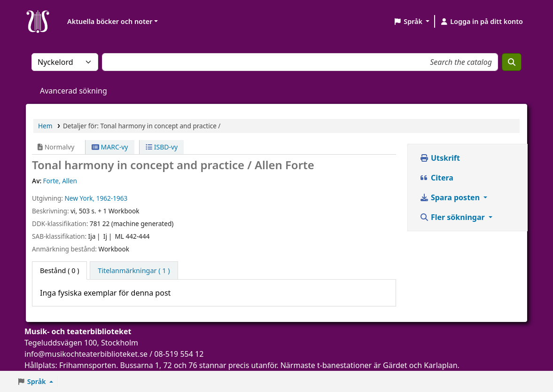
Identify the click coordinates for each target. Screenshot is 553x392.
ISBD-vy (162, 147)
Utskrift (440, 158)
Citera (436, 178)
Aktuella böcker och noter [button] (110, 21)
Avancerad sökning (74, 91)
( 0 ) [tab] (59, 270)
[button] (411, 22)
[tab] (134, 271)
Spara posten (451, 197)
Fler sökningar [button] (453, 217)
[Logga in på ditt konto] (481, 22)
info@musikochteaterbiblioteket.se (86, 354)
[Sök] (512, 62)
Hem (45, 126)
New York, (79, 198)
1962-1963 (112, 198)
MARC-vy (110, 147)
